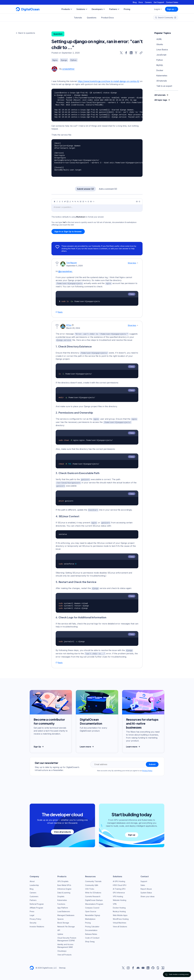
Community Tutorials (93, 880)
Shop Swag (90, 940)
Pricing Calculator (92, 925)
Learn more (87, 745)
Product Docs (107, 18)
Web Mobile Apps (120, 914)
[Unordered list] (81, 202)
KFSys (69, 325)
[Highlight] (70, 202)
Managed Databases (66, 914)
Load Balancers (64, 910)
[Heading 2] (75, 202)
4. (67, 515)
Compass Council (92, 906)
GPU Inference (119, 891)
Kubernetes (162, 76)
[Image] (68, 202)
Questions (92, 18)
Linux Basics (162, 50)
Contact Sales (172, 2)
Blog (135, 2)
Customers (34, 895)
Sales (143, 883)
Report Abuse (146, 887)
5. (76, 580)
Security (33, 921)
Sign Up (39, 745)
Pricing (88, 921)
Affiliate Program (36, 906)
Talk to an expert (164, 86)
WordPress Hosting (121, 917)
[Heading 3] (78, 202)
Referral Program (37, 902)
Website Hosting (120, 898)
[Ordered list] (83, 202)
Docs (141, 2)
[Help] (139, 202)
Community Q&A (92, 883)
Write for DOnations (93, 891)
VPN (115, 902)
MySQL (160, 65)
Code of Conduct (92, 936)
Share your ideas (148, 895)
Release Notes (91, 932)
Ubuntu (160, 44)
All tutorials (162, 81)
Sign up (172, 9)
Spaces (61, 917)
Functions (61, 902)
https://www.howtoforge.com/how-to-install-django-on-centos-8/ (109, 81)
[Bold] (55, 202)
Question (58, 34)
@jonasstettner (65, 271)
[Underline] (60, 202)
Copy (132, 294)
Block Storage (63, 921)
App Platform (63, 906)
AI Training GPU (119, 887)
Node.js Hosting (119, 910)
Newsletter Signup (93, 914)
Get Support (159, 2)
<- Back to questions (25, 33)
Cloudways (62, 949)
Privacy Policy (147, 769)
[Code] (94, 202)
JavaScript (161, 55)
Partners (33, 898)
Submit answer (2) (85, 189)
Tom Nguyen (72, 263)
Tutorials (78, 18)
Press (32, 910)
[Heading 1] (73, 202)
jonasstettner (69, 69)
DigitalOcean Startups (94, 898)
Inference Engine (64, 887)
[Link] (65, 202)
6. (81, 616)
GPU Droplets (63, 880)
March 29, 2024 (73, 328)
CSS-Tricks (90, 887)
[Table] (91, 202)
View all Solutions (120, 925)
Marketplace (90, 917)
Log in (158, 9)
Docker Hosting (119, 906)
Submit (152, 763)
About (32, 880)
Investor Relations (37, 925)
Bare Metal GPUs (64, 883)
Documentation (91, 929)
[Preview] (137, 202)
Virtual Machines (120, 921)
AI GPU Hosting (119, 880)
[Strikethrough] (62, 202)
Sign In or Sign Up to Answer (68, 231)
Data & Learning (64, 891)
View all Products (64, 953)
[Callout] (88, 202)
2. (74, 412)
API (59, 929)
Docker (160, 70)
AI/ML (159, 39)
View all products (62, 830)
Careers (148, 2)
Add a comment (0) (108, 189)
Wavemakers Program (94, 902)
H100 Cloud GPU (120, 883)
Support (144, 880)
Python (160, 60)
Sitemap (62, 966)
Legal (32, 914)
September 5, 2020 (74, 266)
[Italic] (57, 202)
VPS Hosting (118, 895)
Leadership (34, 883)
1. (74, 346)
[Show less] (137, 263)
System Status (146, 891)
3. (78, 472)
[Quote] (86, 202)
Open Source (91, 910)
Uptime (60, 932)
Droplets (61, 895)
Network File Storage (66, 925)
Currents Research (93, 895)
